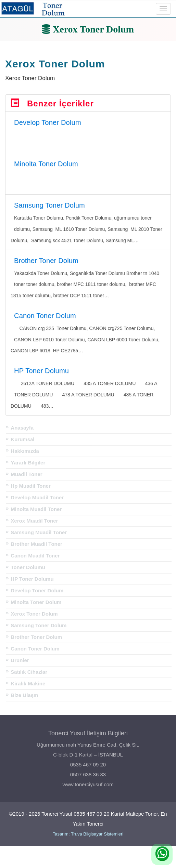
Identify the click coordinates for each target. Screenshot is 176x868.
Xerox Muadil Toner (34, 521)
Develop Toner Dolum (37, 590)
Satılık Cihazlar (29, 672)
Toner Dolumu (28, 567)
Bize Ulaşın (24, 695)
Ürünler (20, 660)
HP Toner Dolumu (32, 579)
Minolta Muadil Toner (36, 509)
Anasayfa (22, 428)
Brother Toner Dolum (36, 637)
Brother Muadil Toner (36, 544)
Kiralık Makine (28, 683)
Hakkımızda (25, 451)
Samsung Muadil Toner (39, 532)
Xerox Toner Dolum (34, 614)
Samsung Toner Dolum (39, 625)
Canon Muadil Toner (35, 556)
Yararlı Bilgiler (28, 463)
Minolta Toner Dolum (36, 602)
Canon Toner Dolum (35, 649)
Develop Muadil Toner (37, 497)
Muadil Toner (26, 474)
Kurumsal (22, 439)
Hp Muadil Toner (30, 486)
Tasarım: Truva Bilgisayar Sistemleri (88, 834)
